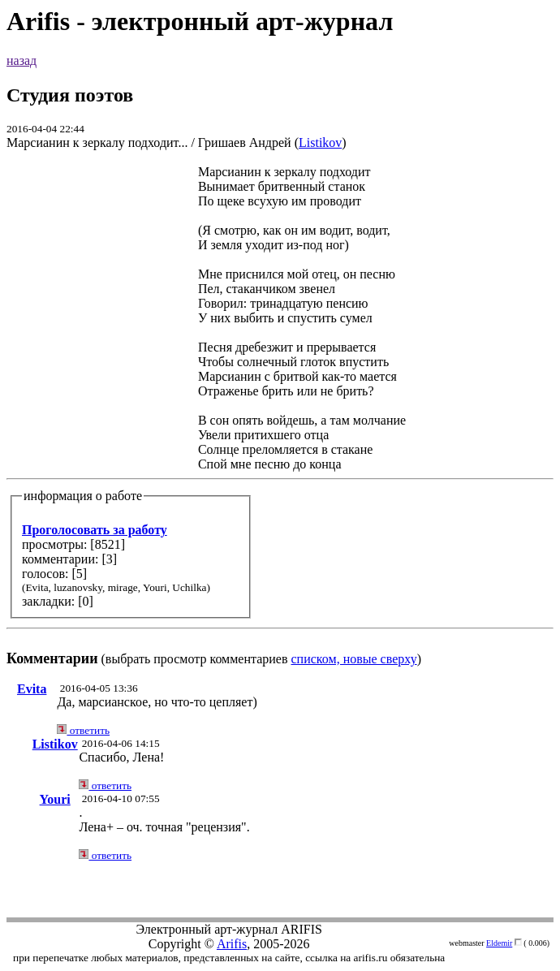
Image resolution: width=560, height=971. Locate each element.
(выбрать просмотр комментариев (280, 415)
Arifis (232, 944)
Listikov (320, 142)
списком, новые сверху (354, 659)
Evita (32, 689)
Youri (55, 799)
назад (22, 60)
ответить (83, 730)
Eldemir (499, 943)
